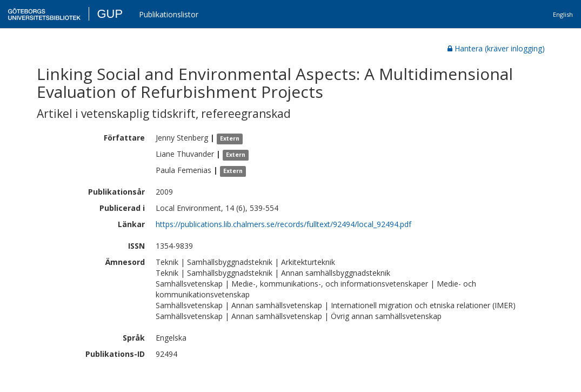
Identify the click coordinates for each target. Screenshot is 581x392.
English (563, 14)
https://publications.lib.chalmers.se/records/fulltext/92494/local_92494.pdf (283, 224)
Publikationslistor (169, 14)
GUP (110, 14)
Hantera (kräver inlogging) (496, 48)
